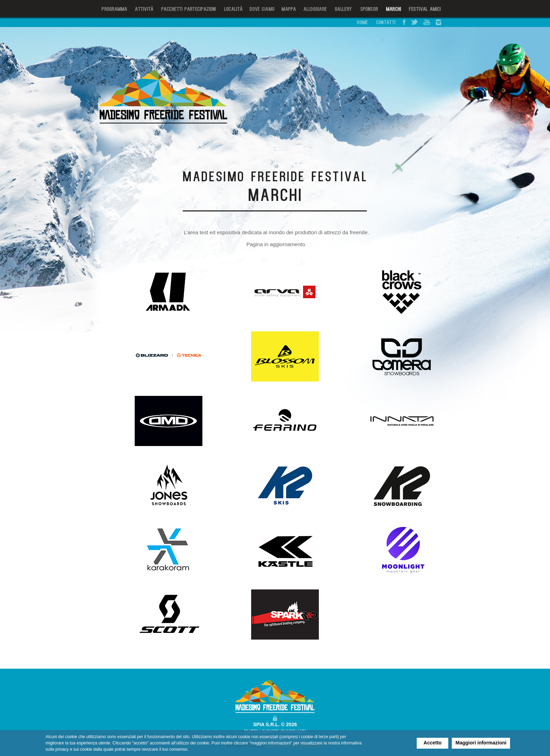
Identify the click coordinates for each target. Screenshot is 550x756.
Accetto (433, 743)
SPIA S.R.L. (267, 724)
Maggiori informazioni (481, 743)
